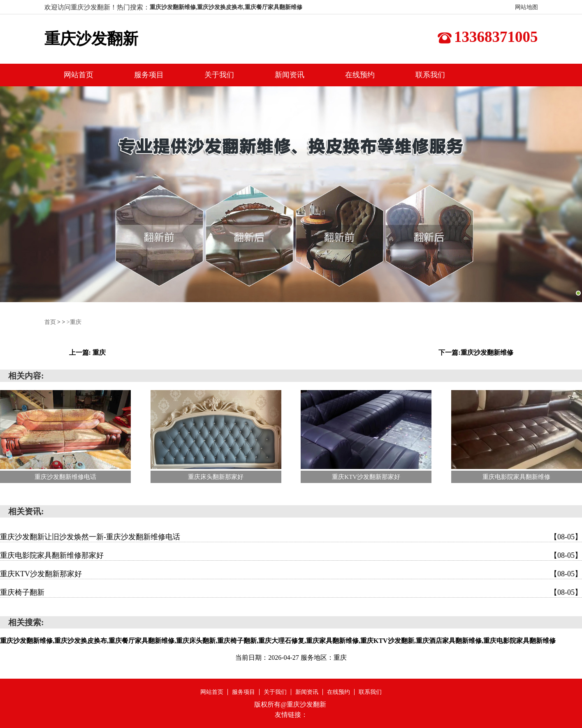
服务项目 (149, 75)
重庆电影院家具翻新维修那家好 (291, 555)
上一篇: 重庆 (87, 352)
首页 (50, 322)
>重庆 (74, 322)
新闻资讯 (290, 75)
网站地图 (526, 7)
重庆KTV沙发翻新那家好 (291, 574)
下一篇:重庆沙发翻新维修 (476, 352)
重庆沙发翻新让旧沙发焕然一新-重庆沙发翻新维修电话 (291, 537)
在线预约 (360, 75)
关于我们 (219, 75)
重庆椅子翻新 (291, 592)
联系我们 (430, 75)
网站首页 (79, 75)
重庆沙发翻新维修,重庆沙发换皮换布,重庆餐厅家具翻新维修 (226, 7)
